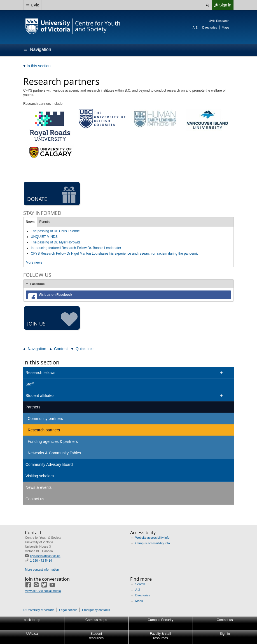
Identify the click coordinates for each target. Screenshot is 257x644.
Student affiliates (40, 396)
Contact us (35, 499)
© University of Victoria (39, 610)
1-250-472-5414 (41, 561)
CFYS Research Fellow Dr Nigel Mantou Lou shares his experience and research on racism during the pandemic (115, 254)
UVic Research (219, 21)
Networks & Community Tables (54, 453)
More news (34, 262)
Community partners (45, 419)
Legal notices (68, 610)
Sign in (221, 5)
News (30, 222)
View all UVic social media (43, 591)
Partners (33, 407)
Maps (226, 27)
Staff (30, 384)
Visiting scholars (40, 476)
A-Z (195, 27)
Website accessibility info (152, 538)
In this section (41, 362)
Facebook (37, 284)
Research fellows (40, 373)
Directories (210, 27)
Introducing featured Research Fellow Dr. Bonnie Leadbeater (76, 248)
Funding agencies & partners (53, 441)
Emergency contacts (96, 610)
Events (44, 222)
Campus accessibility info (153, 543)
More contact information (42, 569)
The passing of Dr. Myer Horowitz (56, 242)
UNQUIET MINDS (44, 237)
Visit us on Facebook (55, 295)
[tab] (128, 284)
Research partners (44, 430)
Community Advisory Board (49, 464)
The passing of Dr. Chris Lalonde (55, 231)
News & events (38, 487)
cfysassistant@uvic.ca (45, 556)
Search (140, 584)
